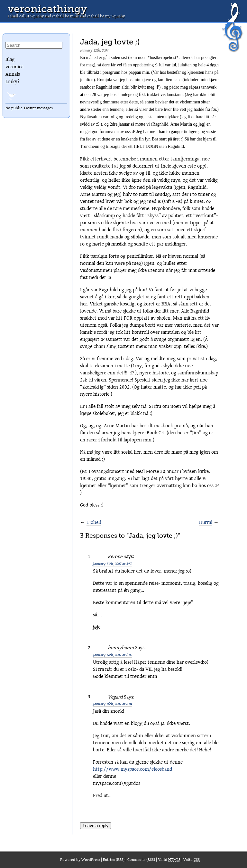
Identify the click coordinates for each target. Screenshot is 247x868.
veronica (14, 67)
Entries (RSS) (114, 860)
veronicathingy (47, 9)
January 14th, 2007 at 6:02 (113, 655)
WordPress (91, 860)
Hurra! (206, 522)
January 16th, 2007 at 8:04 (113, 704)
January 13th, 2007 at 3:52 (113, 564)
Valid (169, 860)
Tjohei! (94, 522)
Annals (13, 74)
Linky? (13, 82)
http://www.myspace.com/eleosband (133, 769)
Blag (10, 59)
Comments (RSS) (141, 860)
